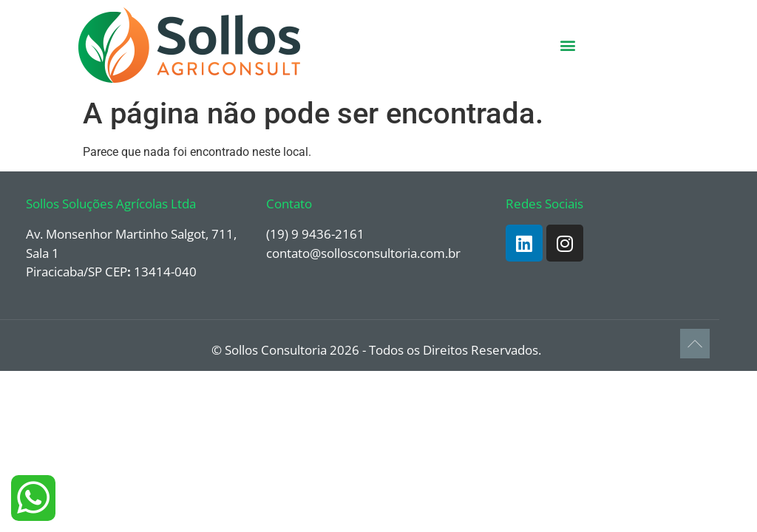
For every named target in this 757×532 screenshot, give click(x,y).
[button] (568, 45)
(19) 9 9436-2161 (315, 234)
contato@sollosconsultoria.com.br (363, 253)
